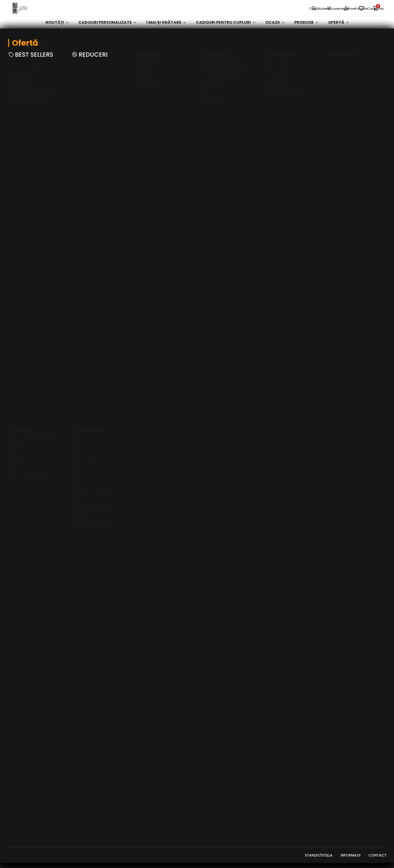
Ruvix (15, 44)
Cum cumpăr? (213, 693)
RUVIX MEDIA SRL (50, 862)
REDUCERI (272, 747)
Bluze (268, 693)
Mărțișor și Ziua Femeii (284, 657)
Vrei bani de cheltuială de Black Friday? (225, 714)
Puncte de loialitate (220, 726)
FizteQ (99, 862)
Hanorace (273, 684)
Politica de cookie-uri (349, 666)
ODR (331, 747)
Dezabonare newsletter (350, 720)
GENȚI (268, 738)
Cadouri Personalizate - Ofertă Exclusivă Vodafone (290, 795)
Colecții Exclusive (281, 774)
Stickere (271, 702)
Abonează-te (295, 383)
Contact (209, 675)
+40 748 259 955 (25, 738)
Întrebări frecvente (346, 684)
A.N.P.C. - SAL (338, 738)
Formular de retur (345, 675)
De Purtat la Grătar (283, 825)
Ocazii (275, 31)
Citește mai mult (22, 536)
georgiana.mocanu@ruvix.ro (36, 745)
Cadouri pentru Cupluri (286, 666)
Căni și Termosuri (280, 720)
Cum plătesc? (213, 684)
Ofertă (338, 31)
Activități (273, 711)
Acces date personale (348, 693)
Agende (270, 729)
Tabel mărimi (212, 702)
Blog (205, 666)
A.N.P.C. (333, 729)
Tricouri (272, 675)
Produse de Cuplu (280, 765)
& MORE (270, 783)
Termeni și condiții (344, 649)
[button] (171, 573)
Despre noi (210, 649)
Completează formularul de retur (42, 285)
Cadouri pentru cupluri (226, 31)
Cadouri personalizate (107, 31)
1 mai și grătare (166, 31)
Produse (306, 31)
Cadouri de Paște (280, 816)
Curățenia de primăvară (287, 807)
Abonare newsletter (346, 711)
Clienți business (215, 657)
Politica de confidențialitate (355, 657)
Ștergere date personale (350, 702)
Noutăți (57, 31)
